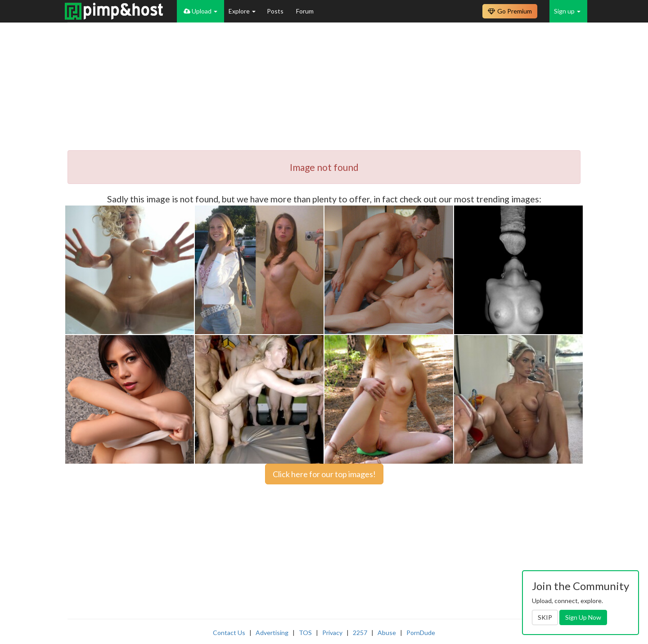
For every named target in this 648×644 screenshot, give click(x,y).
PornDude (421, 633)
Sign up (567, 11)
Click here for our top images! (324, 474)
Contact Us (229, 633)
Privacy (332, 633)
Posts (276, 11)
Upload (200, 11)
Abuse (387, 633)
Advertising (272, 633)
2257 (360, 633)
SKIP (545, 617)
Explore (242, 11)
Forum (305, 11)
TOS (305, 633)
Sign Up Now (583, 617)
